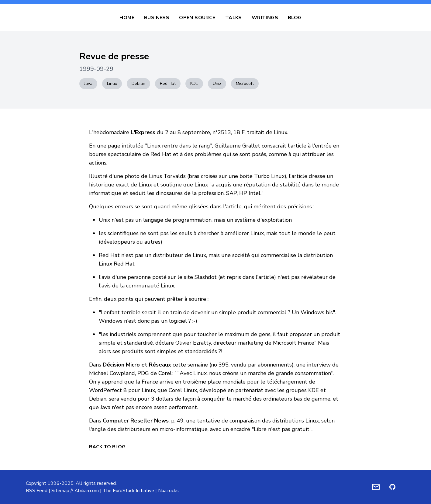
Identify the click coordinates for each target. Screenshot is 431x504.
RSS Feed (37, 491)
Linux (112, 83)
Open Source (197, 18)
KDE (194, 83)
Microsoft (245, 83)
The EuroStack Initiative (128, 491)
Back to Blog (107, 447)
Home (127, 18)
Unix (217, 83)
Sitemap (60, 491)
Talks (234, 18)
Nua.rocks (168, 491)
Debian (138, 83)
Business (157, 18)
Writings (265, 18)
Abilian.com (87, 491)
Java (88, 83)
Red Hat (168, 83)
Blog (295, 18)
